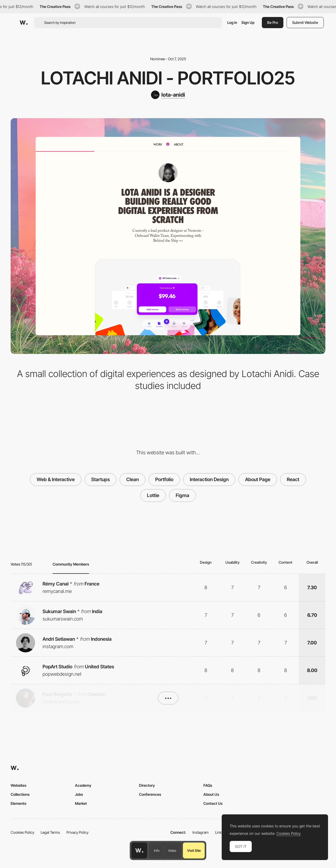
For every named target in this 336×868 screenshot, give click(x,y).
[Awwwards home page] (139, 850)
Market (81, 803)
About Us (211, 794)
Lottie (153, 495)
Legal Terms (50, 832)
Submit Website (305, 22)
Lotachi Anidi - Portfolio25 (168, 78)
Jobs (79, 794)
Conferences (150, 794)
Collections (20, 794)
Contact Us (213, 803)
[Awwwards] (24, 23)
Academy (83, 785)
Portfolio (164, 479)
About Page (258, 479)
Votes (172, 850)
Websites (18, 785)
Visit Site (194, 850)
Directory (147, 785)
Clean (133, 479)
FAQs (208, 785)
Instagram (201, 832)
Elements (18, 803)
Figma (182, 495)
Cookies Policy (22, 832)
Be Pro (273, 22)
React (293, 479)
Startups (100, 479)
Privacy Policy (77, 832)
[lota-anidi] (168, 95)
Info (157, 850)
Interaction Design (209, 479)
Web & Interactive (56, 479)
